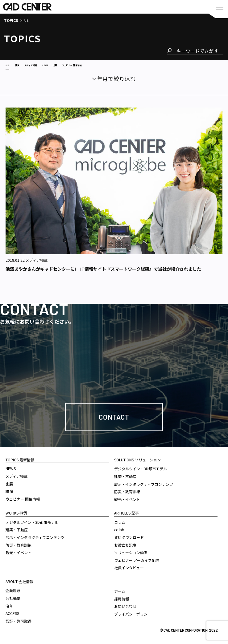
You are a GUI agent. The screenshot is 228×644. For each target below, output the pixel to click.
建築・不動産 (17, 528)
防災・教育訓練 (19, 544)
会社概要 (13, 597)
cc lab (119, 528)
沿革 (9, 605)
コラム (120, 521)
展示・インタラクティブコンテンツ (35, 536)
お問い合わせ (125, 605)
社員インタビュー (129, 566)
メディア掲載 (17, 475)
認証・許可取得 (19, 620)
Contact (114, 416)
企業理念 (13, 589)
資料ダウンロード (129, 536)
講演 (9, 490)
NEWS (11, 467)
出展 (9, 483)
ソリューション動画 (131, 551)
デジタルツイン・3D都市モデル (32, 521)
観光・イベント (19, 551)
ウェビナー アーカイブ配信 (137, 559)
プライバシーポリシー (133, 613)
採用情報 (122, 597)
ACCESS (12, 612)
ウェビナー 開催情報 (23, 498)
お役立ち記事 (125, 544)
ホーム (120, 590)
